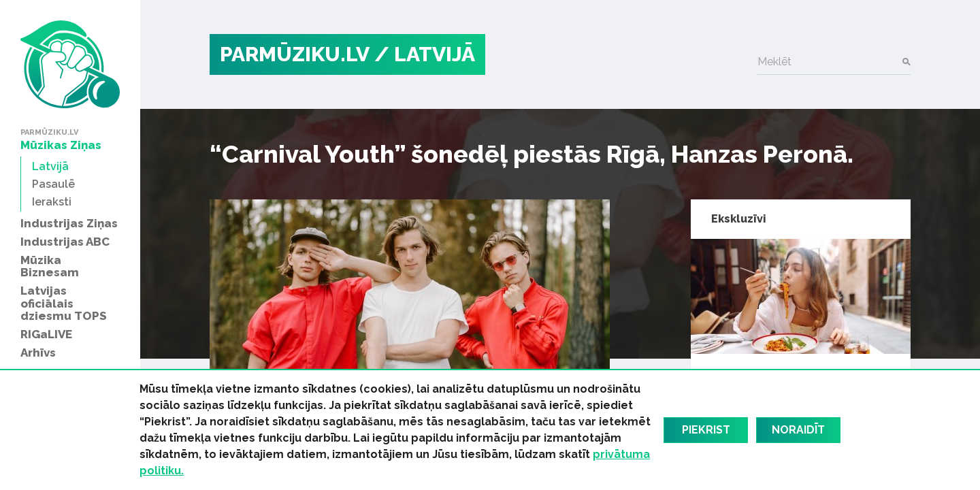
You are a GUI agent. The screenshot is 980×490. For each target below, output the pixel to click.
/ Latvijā (425, 54)
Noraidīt (798, 430)
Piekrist (706, 430)
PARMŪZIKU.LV (295, 54)
